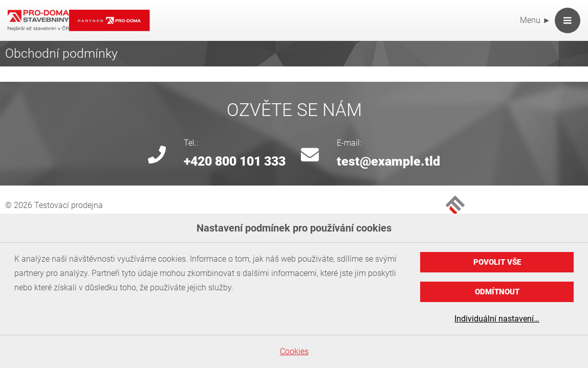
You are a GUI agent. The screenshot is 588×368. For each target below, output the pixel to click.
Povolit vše (497, 262)
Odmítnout (497, 292)
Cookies (294, 351)
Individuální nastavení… (497, 319)
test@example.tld (388, 161)
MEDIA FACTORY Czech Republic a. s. (455, 205)
